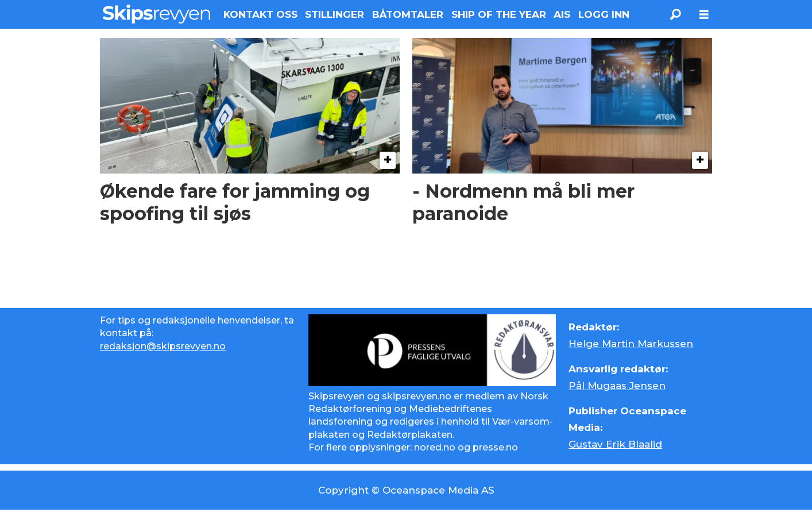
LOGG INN (604, 14)
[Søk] (675, 14)
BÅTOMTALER (408, 14)
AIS (562, 14)
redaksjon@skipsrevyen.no (163, 346)
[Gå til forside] (156, 14)
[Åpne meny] (704, 15)
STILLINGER (335, 14)
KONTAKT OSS (260, 14)
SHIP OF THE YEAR (499, 14)
